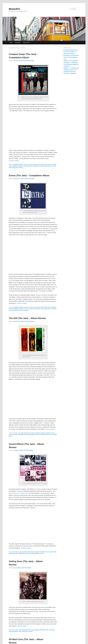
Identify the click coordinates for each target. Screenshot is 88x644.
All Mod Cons (15, 493)
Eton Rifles (42, 630)
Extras (10, 309)
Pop (20, 309)
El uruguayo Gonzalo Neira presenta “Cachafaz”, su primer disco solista (71, 52)
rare (28, 309)
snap (53, 166)
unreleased (26, 310)
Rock (50, 166)
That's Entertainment (34, 553)
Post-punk (51, 552)
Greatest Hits (26, 166)
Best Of (39, 165)
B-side (39, 307)
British (43, 165)
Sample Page (26, 42)
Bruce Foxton (48, 165)
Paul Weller (35, 166)
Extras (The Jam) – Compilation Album (29, 175)
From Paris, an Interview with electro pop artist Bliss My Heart (71, 57)
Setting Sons (24, 493)
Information (18, 42)
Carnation (38, 433)
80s (36, 165)
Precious (26, 435)
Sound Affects (22, 553)
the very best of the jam (17, 168)
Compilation (15, 166)
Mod (31, 166)
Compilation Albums (18, 165)
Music (16, 435)
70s (33, 165)
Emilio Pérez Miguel (29, 61)
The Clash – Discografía (70, 73)
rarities (32, 309)
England (20, 166)
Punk (40, 166)
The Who (28, 229)
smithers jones (47, 309)
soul (53, 309)
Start (27, 553)
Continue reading (14, 161)
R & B (26, 309)
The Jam (26, 165)
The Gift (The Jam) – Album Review (27, 318)
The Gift (44, 435)
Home (11, 42)
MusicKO (14, 9)
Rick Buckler (45, 166)
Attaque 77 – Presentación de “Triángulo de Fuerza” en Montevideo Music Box (71, 70)
